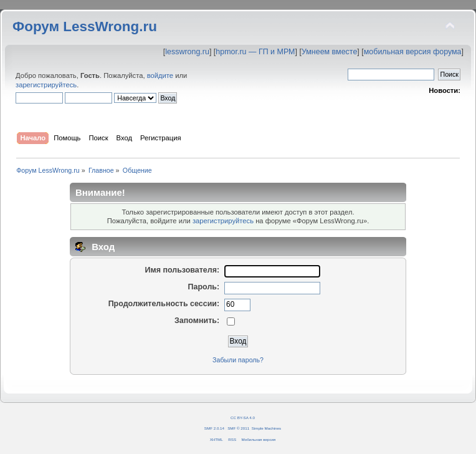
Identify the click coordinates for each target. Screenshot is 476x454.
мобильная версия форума (413, 52)
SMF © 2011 (238, 428)
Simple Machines (266, 428)
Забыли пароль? (238, 360)
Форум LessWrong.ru (85, 27)
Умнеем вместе (329, 52)
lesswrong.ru (187, 52)
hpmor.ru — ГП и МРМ (255, 52)
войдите (160, 75)
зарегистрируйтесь (46, 85)
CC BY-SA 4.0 (243, 418)
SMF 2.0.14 (214, 428)
